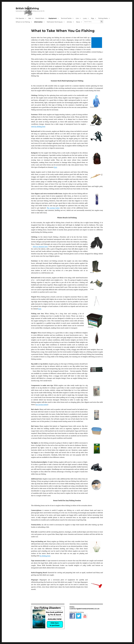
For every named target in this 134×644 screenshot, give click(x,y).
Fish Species (20, 18)
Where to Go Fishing (23, 22)
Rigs (93, 18)
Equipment (53, 18)
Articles (69, 22)
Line (77, 18)
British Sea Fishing (27, 8)
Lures (85, 18)
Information (38, 22)
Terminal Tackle (66, 18)
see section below (42, 405)
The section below (53, 208)
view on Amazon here (40, 247)
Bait (30, 18)
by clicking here (45, 556)
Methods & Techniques (55, 22)
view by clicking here (38, 127)
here (55, 167)
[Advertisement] (97, 43)
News (78, 22)
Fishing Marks (103, 18)
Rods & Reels (40, 18)
